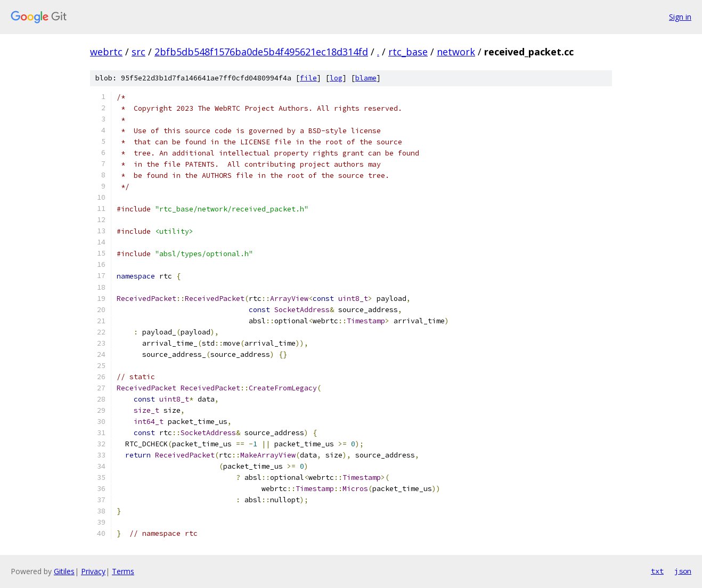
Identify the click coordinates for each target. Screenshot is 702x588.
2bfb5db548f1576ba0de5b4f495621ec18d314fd (261, 52)
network (456, 52)
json (683, 571)
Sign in (680, 17)
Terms (123, 571)
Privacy (93, 571)
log (336, 78)
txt (657, 571)
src (138, 52)
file (308, 78)
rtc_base (408, 52)
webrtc (106, 52)
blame (366, 78)
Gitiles (64, 571)
